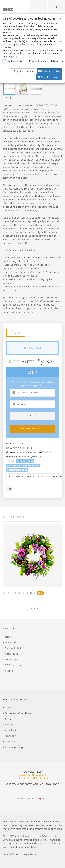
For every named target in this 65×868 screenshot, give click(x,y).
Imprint (9, 725)
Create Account (32, 429)
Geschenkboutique (17, 470)
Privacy (9, 719)
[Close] (60, 17)
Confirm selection (49, 71)
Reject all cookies (22, 71)
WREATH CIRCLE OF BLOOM (23, 593)
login (33, 416)
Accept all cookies (49, 77)
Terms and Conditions (18, 713)
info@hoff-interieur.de (33, 778)
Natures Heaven (25, 461)
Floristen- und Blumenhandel (23, 465)
